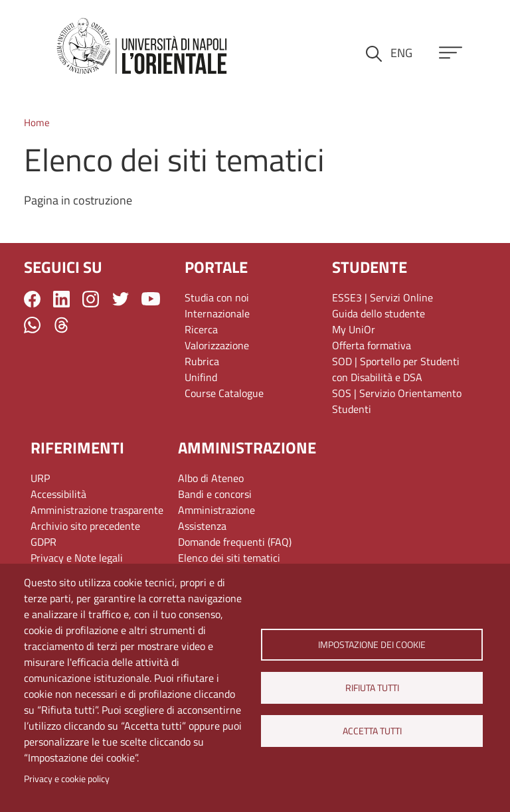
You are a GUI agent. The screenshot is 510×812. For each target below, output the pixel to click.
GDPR (43, 542)
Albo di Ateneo (211, 478)
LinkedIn (61, 299)
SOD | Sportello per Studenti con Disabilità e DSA (396, 369)
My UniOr (354, 329)
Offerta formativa (372, 345)
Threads (61, 325)
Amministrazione (216, 510)
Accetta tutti (372, 731)
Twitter (121, 299)
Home (37, 122)
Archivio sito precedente (85, 526)
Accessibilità (58, 494)
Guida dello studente (379, 313)
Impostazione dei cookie (372, 645)
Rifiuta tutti (372, 688)
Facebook (32, 299)
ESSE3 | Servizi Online (382, 297)
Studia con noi (217, 297)
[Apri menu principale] (451, 53)
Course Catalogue (224, 393)
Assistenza (202, 526)
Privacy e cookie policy (67, 779)
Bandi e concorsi (215, 494)
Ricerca (201, 329)
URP (40, 478)
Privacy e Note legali (77, 558)
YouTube (151, 299)
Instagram (91, 299)
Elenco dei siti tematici (229, 558)
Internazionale (217, 313)
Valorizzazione (217, 345)
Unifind (201, 377)
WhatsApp (32, 325)
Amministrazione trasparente (97, 510)
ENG (401, 53)
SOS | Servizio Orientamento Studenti (397, 401)
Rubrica (202, 361)
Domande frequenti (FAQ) (235, 542)
